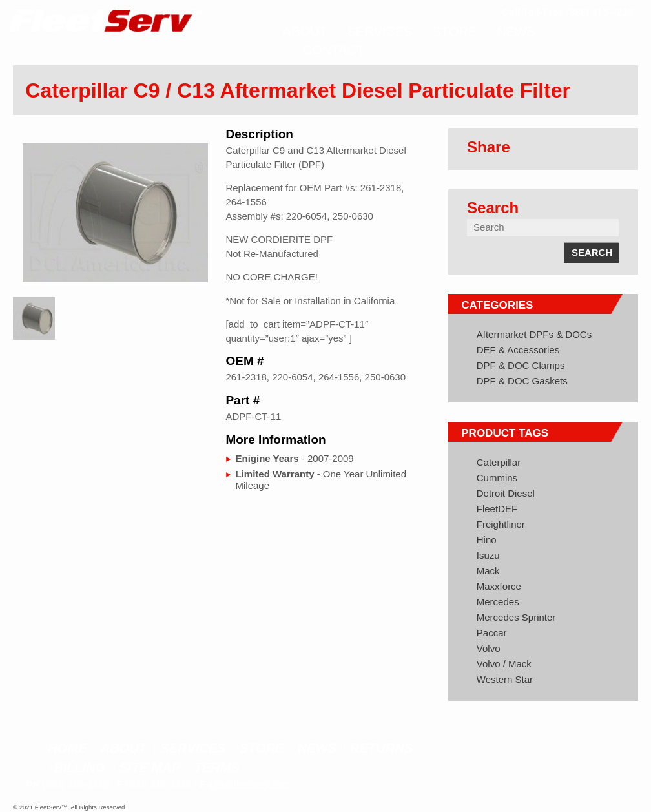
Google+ (615, 750)
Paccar (492, 633)
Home (67, 748)
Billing (79, 767)
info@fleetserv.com (249, 784)
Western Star (505, 679)
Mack (488, 571)
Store (262, 748)
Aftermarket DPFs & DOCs (534, 334)
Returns (381, 748)
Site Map (150, 767)
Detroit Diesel (506, 493)
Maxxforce (499, 586)
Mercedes (498, 602)
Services (193, 748)
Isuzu (488, 555)
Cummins (497, 478)
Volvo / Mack (504, 664)
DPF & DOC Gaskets (522, 381)
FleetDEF (497, 509)
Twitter (590, 750)
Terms (217, 767)
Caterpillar (499, 462)
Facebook (566, 750)
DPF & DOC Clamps (521, 365)
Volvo (489, 648)
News (317, 748)
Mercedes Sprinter (516, 617)
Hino (487, 540)
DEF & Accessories (518, 350)
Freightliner (501, 524)
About (124, 748)
